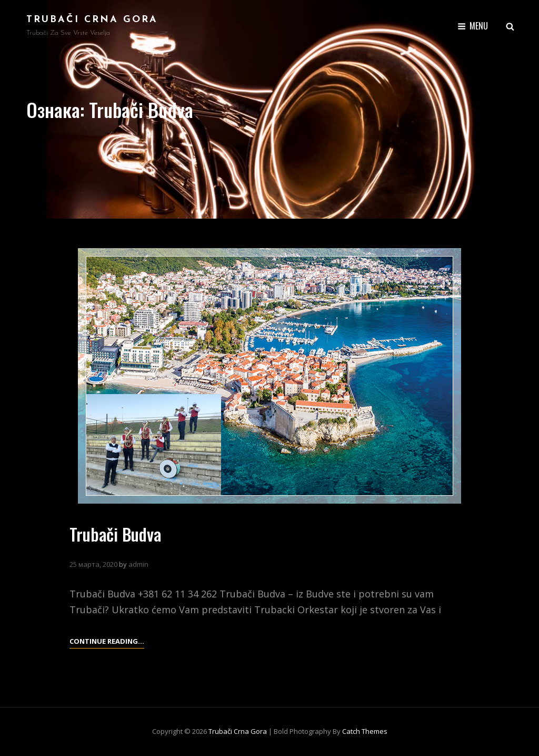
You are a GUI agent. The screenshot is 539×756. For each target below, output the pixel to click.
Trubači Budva (115, 534)
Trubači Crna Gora (92, 20)
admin (138, 564)
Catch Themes (365, 731)
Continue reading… (107, 641)
